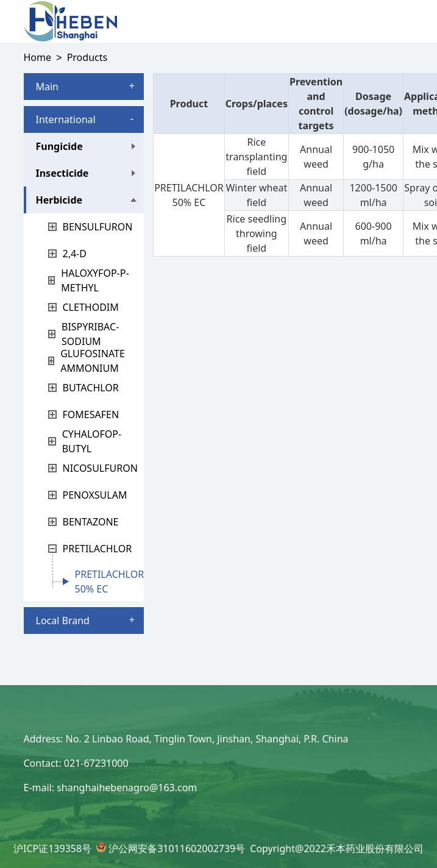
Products (87, 57)
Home (38, 57)
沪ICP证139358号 (52, 848)
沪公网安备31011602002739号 (177, 848)
